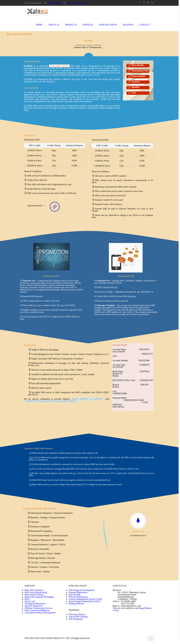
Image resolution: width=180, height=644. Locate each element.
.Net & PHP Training (78, 617)
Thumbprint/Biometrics (35, 604)
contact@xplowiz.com (77, 3)
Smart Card (30, 601)
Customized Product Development (40, 613)
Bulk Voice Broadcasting (36, 592)
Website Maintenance (78, 597)
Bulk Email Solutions (34, 595)
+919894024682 (54, 3)
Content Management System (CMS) (85, 599)
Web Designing (76, 619)
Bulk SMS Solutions (34, 590)
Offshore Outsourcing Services (38, 608)
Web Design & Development (82, 590)
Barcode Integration (33, 606)
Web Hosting (75, 595)
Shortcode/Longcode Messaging (39, 597)
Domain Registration (78, 592)
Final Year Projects (77, 614)
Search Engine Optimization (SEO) (85, 601)
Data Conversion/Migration (37, 610)
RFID (27, 599)
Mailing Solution (76, 604)
